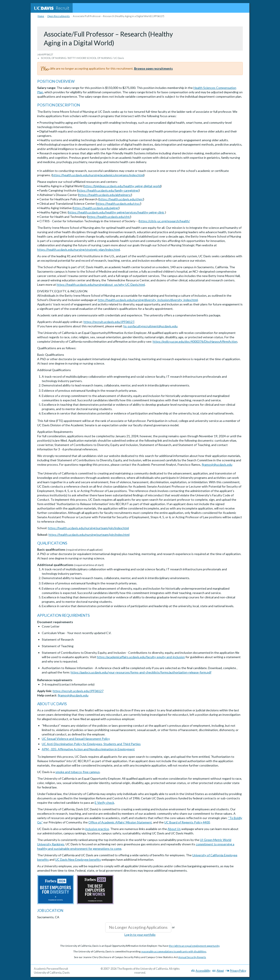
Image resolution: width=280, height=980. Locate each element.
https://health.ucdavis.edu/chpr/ (121, 199)
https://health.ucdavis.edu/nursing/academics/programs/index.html (98, 175)
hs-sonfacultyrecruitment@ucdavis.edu (150, 326)
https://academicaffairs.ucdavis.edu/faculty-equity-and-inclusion (141, 657)
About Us (174, 829)
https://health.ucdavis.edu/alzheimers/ (105, 195)
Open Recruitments (59, 16)
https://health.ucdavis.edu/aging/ (96, 208)
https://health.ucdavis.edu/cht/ (109, 217)
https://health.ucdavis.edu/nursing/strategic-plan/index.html (79, 249)
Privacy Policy (236, 971)
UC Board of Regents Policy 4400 (187, 822)
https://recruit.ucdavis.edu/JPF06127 (109, 322)
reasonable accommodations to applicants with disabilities (174, 951)
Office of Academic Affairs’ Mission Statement (120, 822)
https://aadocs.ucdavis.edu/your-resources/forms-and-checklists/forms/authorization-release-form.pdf (141, 672)
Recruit (52, 8)
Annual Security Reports (192, 957)
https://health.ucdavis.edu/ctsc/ (118, 204)
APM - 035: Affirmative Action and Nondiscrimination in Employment (88, 749)
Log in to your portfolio (140, 935)
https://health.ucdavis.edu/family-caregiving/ (108, 190)
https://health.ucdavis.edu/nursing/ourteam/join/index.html (88, 528)
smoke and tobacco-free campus (78, 772)
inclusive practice (97, 829)
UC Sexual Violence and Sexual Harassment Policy (76, 739)
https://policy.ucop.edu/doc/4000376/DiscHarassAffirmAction (195, 341)
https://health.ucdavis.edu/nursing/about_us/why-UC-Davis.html (101, 285)
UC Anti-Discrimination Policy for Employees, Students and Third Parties (91, 744)
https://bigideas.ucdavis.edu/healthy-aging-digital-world (122, 186)
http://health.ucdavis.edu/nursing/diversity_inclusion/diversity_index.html (148, 300)
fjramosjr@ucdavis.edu (217, 464)
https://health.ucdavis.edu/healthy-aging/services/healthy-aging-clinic (116, 212)
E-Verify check (104, 803)
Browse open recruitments (153, 68)
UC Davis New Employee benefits (78, 859)
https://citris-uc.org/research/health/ (165, 221)
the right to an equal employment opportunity (194, 946)
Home (41, 16)
